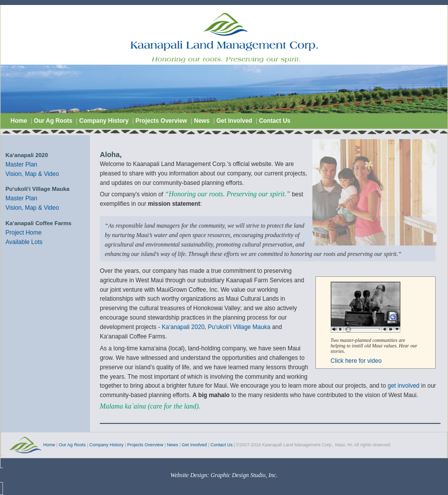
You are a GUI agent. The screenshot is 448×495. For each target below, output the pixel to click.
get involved (403, 386)
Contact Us (274, 121)
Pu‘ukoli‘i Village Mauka (239, 327)
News (201, 121)
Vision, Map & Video (32, 174)
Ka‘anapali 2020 (183, 327)
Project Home (24, 233)
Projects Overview (161, 121)
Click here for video (356, 361)
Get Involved (235, 121)
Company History (105, 121)
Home (19, 121)
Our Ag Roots (54, 121)
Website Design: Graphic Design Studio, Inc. (224, 475)
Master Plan (21, 165)
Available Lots (24, 242)
